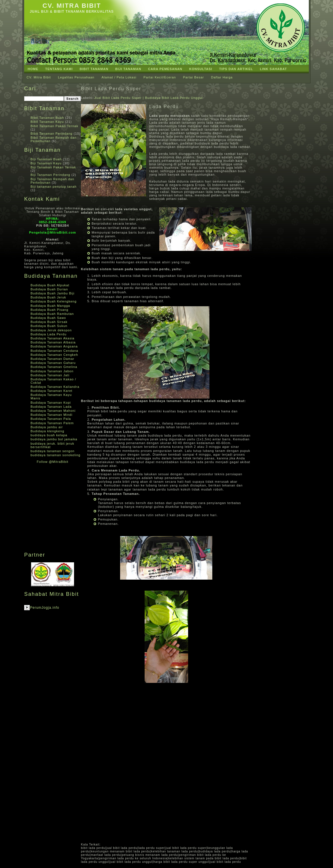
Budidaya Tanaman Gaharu (53, 363)
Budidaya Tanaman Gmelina (54, 367)
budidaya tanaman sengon (53, 451)
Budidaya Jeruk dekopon (51, 330)
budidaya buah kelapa (49, 435)
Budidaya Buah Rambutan (52, 314)
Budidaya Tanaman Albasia (53, 342)
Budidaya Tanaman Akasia (52, 338)
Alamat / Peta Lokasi (119, 77)
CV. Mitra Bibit (72, 6)
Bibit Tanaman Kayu (47, 122)
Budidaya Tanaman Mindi (51, 415)
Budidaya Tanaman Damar (52, 359)
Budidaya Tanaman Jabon (52, 371)
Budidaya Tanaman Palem (52, 423)
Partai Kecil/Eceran (160, 77)
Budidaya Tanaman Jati (50, 375)
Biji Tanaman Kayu (46, 163)
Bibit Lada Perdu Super (111, 89)
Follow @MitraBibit (53, 462)
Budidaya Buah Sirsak (49, 322)
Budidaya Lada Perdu (49, 334)
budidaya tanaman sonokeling (55, 455)
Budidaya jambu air (47, 427)
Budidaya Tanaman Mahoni (53, 411)
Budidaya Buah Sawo (48, 318)
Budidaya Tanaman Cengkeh (54, 355)
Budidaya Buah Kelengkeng (54, 301)
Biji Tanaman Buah (46, 159)
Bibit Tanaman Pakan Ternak (54, 126)
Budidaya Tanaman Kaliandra (55, 387)
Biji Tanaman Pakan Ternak (53, 167)
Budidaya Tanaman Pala (51, 419)
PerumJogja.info (45, 608)
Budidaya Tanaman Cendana (54, 351)
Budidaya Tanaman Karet (51, 391)
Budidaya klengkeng (47, 431)
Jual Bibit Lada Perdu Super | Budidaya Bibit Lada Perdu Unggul (149, 98)
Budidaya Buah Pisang (49, 310)
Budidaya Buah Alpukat (50, 285)
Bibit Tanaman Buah (47, 118)
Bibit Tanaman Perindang (52, 134)
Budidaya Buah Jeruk (48, 297)
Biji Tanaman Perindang (50, 175)
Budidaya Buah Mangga (50, 306)
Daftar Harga (222, 77)
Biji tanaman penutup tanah (54, 187)
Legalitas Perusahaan (76, 77)
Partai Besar (193, 77)
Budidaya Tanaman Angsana (54, 346)
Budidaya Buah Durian (49, 289)
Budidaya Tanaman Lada (51, 407)
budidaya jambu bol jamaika (54, 439)
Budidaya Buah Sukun (49, 326)
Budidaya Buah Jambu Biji (52, 293)
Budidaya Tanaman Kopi (51, 403)
